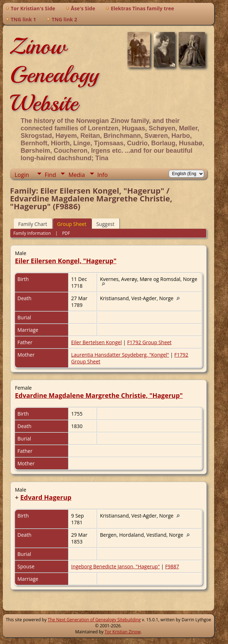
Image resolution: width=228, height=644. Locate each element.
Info (103, 175)
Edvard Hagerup (46, 497)
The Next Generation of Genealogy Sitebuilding (94, 620)
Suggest (105, 224)
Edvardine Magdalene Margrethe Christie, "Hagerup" (99, 395)
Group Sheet (72, 224)
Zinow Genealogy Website (54, 75)
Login (22, 175)
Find (51, 175)
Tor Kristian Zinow (123, 632)
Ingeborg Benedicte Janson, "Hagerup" (115, 566)
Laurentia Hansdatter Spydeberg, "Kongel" (120, 355)
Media (76, 175)
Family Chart (33, 224)
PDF (66, 233)
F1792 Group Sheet (149, 342)
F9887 (172, 566)
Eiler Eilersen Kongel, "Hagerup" (66, 261)
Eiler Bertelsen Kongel (96, 342)
